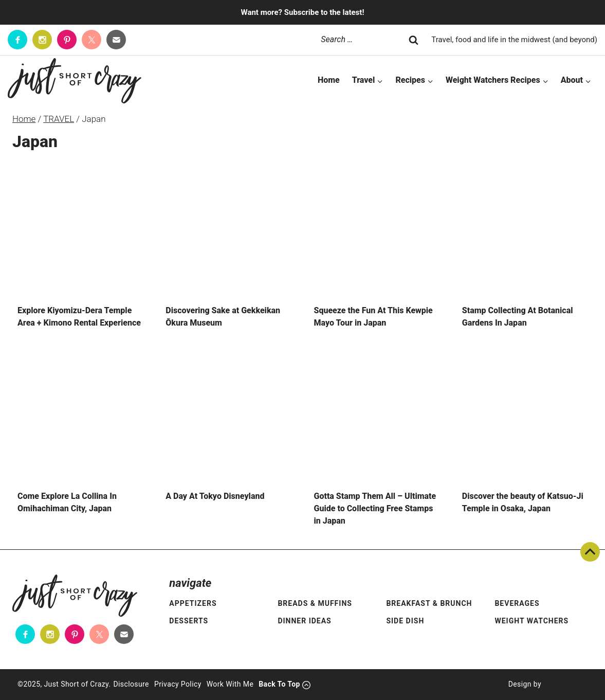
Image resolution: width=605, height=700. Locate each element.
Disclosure (131, 684)
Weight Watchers (531, 621)
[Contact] (116, 40)
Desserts (189, 621)
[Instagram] (42, 40)
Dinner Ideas (304, 621)
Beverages (517, 603)
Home (329, 80)
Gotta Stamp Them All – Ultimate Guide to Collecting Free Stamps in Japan (375, 508)
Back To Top (590, 552)
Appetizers (193, 603)
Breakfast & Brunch (429, 603)
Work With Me (230, 684)
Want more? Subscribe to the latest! (303, 12)
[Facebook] (17, 40)
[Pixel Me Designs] (564, 685)
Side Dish (405, 621)
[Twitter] (91, 40)
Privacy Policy (178, 684)
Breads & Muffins (315, 603)
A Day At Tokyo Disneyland (215, 496)
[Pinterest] (67, 40)
